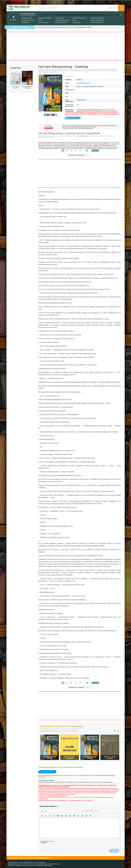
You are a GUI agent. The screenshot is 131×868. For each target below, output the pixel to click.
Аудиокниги (52, 8)
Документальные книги (63, 20)
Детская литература (62, 23)
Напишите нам (66, 128)
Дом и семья (76, 23)
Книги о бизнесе (43, 23)
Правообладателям (16, 858)
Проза (40, 20)
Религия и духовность (80, 18)
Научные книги (60, 18)
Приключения (25, 23)
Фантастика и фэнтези (28, 20)
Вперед (95, 151)
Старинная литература (97, 18)
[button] (42, 816)
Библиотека (42, 8)
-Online (20, 8)
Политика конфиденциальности (38, 858)
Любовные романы (27, 18)
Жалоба (49, 128)
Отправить (114, 851)
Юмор (74, 20)
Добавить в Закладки (20, 27)
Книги (78, 86)
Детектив (100, 86)
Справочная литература (97, 20)
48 (87, 151)
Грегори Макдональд (83, 83)
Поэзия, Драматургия (96, 23)
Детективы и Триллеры (45, 18)
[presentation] (70, 844)
